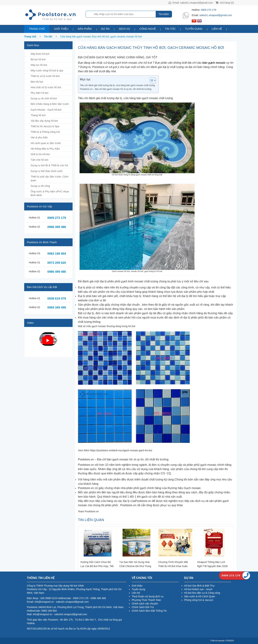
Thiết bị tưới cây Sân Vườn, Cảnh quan (50, 178)
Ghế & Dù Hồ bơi (40, 154)
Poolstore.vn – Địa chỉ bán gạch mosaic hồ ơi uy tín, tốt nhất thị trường (116, 89)
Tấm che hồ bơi (39, 160)
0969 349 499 (57, 308)
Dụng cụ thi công (40, 186)
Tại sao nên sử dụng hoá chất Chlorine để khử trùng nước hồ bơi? (135, 564)
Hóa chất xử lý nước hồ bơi (46, 87)
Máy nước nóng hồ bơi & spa (47, 71)
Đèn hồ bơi (37, 82)
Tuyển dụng (194, 29)
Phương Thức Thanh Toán (146, 600)
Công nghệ (148, 29)
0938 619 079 (57, 299)
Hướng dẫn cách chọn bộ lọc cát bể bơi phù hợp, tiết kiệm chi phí (97, 564)
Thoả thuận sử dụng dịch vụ (148, 596)
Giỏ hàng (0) (225, 3)
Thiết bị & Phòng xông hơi (45, 132)
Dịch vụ (124, 29)
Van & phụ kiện (39, 137)
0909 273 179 (209, 10)
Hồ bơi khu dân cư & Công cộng (202, 593)
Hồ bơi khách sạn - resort (198, 589)
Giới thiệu (61, 29)
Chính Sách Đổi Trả (143, 607)
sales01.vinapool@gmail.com (197, 3)
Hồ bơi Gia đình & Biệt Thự (199, 586)
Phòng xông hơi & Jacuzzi (199, 600)
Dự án (105, 29)
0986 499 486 (57, 227)
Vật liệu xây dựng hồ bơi (44, 121)
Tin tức (170, 29)
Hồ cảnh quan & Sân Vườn (46, 143)
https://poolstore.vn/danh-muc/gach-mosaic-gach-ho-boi (121, 450)
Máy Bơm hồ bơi (40, 54)
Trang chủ (37, 29)
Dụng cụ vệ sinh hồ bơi (44, 98)
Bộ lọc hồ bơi (38, 59)
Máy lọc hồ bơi (39, 65)
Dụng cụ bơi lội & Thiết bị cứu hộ (49, 165)
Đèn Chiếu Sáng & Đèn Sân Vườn (50, 104)
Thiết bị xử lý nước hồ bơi (45, 76)
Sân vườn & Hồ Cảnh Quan (200, 596)
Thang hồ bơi (38, 115)
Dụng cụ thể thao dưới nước (47, 171)
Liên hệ (217, 29)
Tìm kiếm (164, 14)
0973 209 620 (57, 263)
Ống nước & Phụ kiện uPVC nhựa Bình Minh (50, 193)
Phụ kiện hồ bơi (40, 93)
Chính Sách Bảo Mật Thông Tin (149, 611)
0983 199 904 (57, 254)
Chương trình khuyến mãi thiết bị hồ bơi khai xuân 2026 (173, 564)
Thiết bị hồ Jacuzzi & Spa (45, 126)
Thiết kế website (217, 641)
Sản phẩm (85, 29)
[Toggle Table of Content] (151, 80)
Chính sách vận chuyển (145, 604)
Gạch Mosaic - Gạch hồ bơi (46, 110)
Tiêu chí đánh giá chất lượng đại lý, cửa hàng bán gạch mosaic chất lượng (117, 85)
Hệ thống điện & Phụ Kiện (45, 149)
